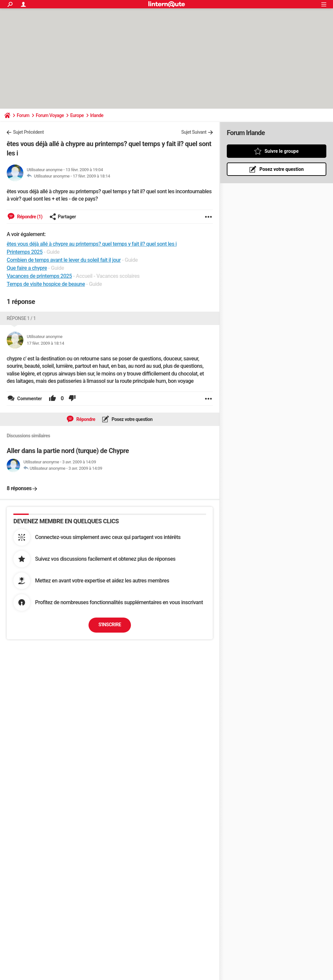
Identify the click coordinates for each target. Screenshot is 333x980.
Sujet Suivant (194, 132)
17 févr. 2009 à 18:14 (92, 176)
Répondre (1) (29, 217)
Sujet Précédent (28, 132)
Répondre (85, 419)
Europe (77, 115)
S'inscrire (110, 625)
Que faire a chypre (27, 268)
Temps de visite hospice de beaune (46, 284)
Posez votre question (132, 419)
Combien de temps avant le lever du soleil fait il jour (64, 260)
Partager (63, 217)
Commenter (29, 399)
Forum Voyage (50, 115)
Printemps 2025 (25, 252)
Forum (23, 115)
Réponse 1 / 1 (21, 318)
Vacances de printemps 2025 (39, 276)
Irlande (97, 115)
